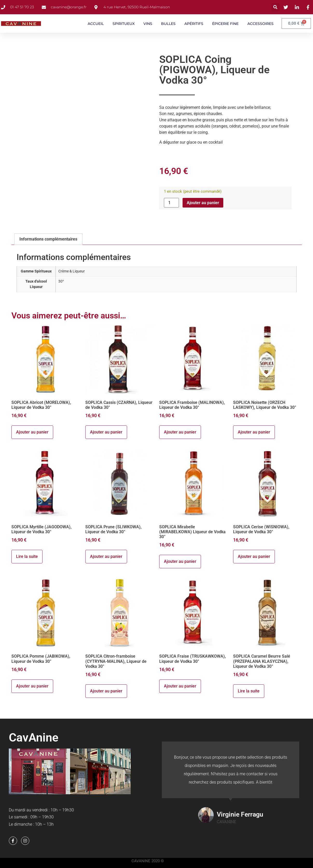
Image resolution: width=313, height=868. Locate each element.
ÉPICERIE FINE (225, 24)
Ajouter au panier (203, 203)
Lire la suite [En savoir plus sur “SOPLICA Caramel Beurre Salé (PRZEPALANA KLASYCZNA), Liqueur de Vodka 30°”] (249, 691)
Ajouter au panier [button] (32, 432)
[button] (276, 7)
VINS (148, 24)
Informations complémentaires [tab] (48, 239)
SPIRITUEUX (124, 24)
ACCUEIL (96, 24)
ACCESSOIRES (260, 24)
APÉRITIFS (194, 24)
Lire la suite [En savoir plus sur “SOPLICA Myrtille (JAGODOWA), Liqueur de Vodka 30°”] (27, 556)
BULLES (168, 24)
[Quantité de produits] (171, 203)
